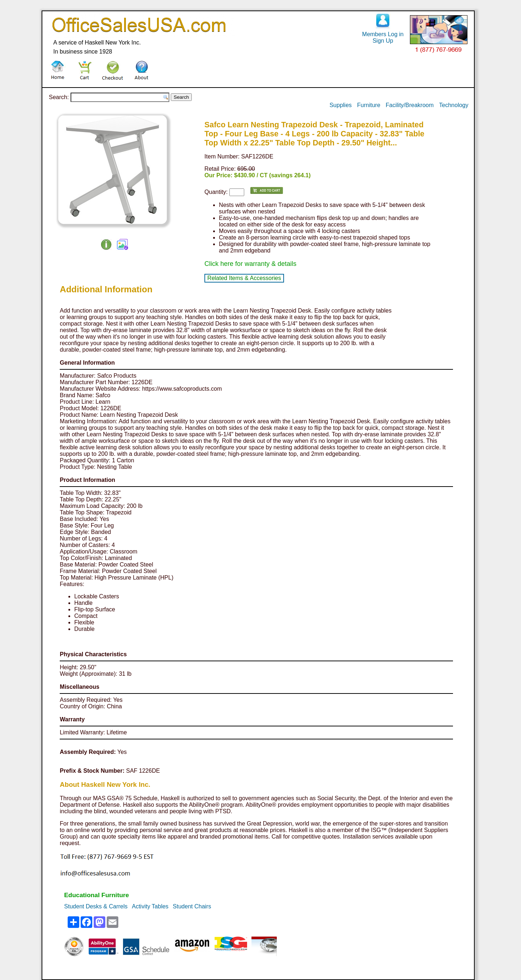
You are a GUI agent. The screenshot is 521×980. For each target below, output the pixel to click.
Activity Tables (150, 906)
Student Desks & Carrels (96, 906)
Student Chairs (192, 906)
